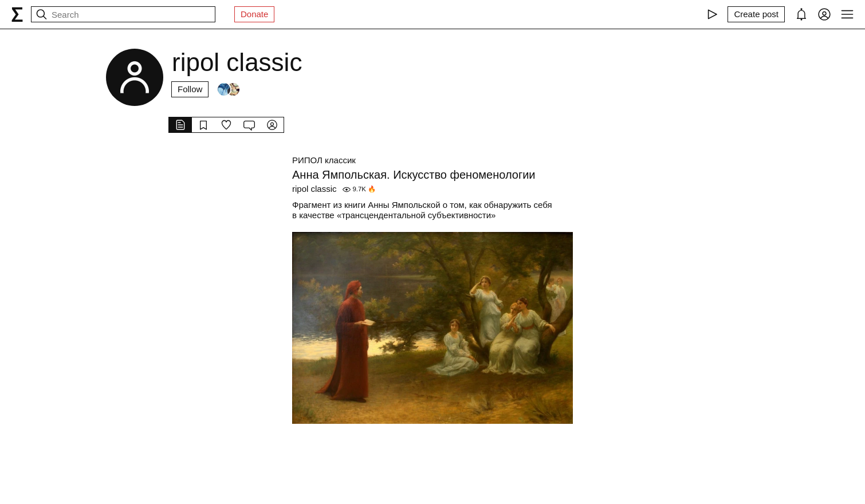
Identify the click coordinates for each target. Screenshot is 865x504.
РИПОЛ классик (324, 160)
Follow (190, 89)
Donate (254, 14)
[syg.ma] (17, 14)
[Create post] (756, 14)
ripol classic (314, 189)
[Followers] (229, 89)
